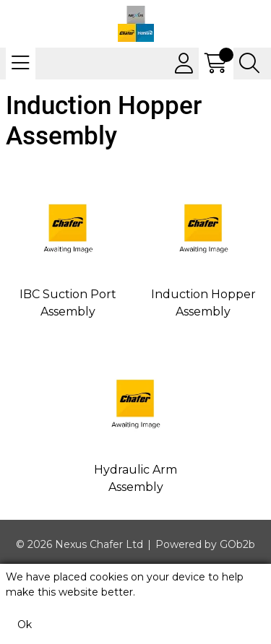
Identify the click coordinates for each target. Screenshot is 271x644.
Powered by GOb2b (205, 544)
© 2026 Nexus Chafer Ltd (79, 544)
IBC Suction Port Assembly (68, 303)
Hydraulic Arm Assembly (135, 478)
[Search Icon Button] (249, 64)
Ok (25, 625)
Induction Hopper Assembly (203, 303)
